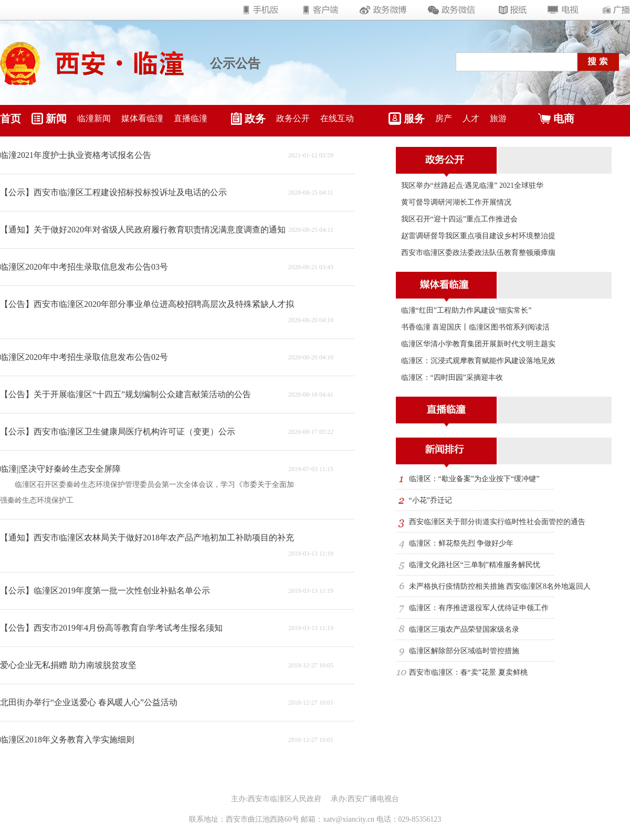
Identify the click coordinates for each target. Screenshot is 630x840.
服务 (414, 119)
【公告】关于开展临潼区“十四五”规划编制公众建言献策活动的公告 (125, 394)
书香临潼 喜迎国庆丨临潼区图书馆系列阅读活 (476, 327)
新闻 (56, 119)
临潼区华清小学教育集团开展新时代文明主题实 (478, 344)
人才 (471, 118)
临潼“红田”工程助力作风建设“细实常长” (466, 310)
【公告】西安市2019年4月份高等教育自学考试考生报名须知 (111, 628)
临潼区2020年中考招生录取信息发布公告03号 (84, 267)
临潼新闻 (94, 118)
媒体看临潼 (142, 118)
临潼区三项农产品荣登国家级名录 (464, 629)
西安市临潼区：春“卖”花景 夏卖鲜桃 (468, 672)
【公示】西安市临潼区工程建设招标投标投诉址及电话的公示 (113, 192)
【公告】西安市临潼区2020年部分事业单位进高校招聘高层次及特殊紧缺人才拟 (147, 304)
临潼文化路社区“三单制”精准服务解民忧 (475, 565)
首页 (10, 119)
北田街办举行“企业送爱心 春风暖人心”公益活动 (89, 702)
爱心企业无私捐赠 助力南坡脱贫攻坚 (68, 665)
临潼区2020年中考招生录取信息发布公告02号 (84, 357)
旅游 (498, 118)
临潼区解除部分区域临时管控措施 (464, 651)
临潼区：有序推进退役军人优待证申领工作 (479, 608)
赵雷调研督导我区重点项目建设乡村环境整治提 (478, 236)
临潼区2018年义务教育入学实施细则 (67, 740)
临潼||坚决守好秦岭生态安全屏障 (60, 469)
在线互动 (337, 118)
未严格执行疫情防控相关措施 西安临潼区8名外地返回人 (500, 586)
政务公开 (293, 118)
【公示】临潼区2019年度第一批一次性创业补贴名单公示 (105, 591)
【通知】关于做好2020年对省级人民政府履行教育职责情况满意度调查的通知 (143, 230)
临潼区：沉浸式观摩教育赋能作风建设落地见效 (478, 361)
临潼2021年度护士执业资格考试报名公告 (76, 155)
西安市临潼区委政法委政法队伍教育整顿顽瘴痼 (478, 253)
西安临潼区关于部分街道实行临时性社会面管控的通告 (497, 522)
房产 (444, 118)
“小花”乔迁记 (430, 500)
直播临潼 (191, 118)
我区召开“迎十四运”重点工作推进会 (459, 219)
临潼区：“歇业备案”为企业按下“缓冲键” (474, 479)
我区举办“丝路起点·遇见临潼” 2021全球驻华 (472, 185)
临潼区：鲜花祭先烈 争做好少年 (461, 543)
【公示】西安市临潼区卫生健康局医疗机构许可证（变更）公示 (118, 432)
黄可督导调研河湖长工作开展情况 (456, 202)
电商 (564, 119)
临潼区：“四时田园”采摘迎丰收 (452, 378)
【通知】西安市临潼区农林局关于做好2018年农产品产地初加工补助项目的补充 (147, 538)
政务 (255, 119)
